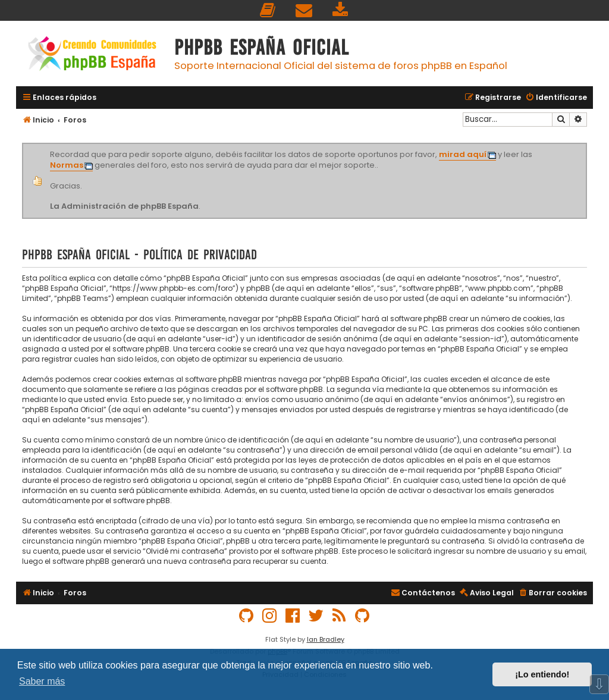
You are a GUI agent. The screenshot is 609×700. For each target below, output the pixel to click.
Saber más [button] (42, 681)
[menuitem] (268, 10)
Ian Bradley (326, 639)
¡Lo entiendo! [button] (542, 674)
